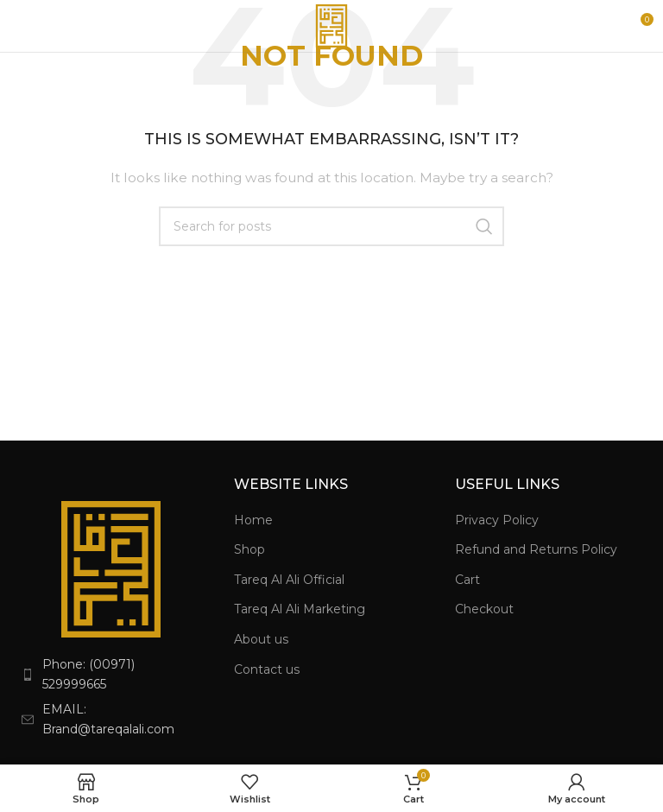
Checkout (484, 609)
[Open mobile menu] (43, 26)
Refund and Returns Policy (536, 549)
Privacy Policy (497, 520)
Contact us (267, 669)
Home (253, 520)
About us (261, 639)
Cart (467, 580)
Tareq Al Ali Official (289, 580)
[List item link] (110, 674)
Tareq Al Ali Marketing (300, 609)
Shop (249, 549)
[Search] (331, 226)
